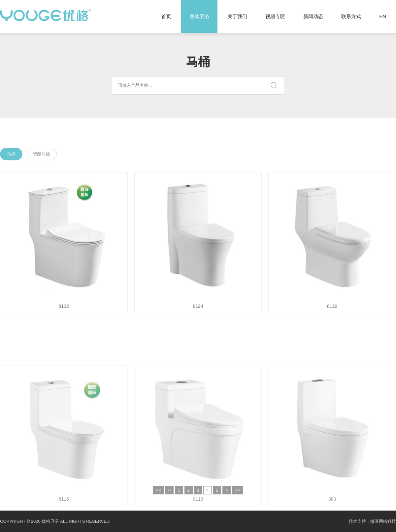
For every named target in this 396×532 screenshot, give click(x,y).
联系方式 (351, 16)
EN (383, 16)
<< (159, 495)
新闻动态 (313, 16)
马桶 (11, 155)
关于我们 (237, 16)
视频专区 (275, 16)
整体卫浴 (199, 16)
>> (237, 495)
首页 (166, 16)
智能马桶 (41, 155)
